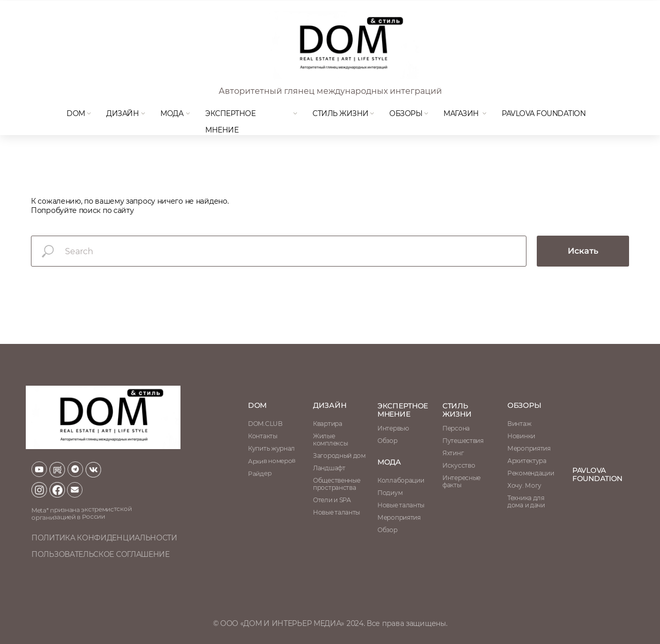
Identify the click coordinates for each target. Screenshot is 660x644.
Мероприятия (529, 448)
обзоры (524, 405)
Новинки (521, 436)
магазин (461, 113)
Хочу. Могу (524, 485)
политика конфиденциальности (104, 538)
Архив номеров (272, 461)
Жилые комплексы (330, 440)
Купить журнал (271, 448)
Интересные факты (461, 481)
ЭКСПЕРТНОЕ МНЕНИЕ (403, 410)
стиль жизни (457, 410)
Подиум (390, 493)
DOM (76, 113)
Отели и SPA (332, 500)
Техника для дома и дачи (526, 501)
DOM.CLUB (265, 424)
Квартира (328, 424)
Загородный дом (339, 456)
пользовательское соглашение (101, 554)
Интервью (393, 428)
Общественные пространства (336, 484)
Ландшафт (329, 468)
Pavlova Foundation (543, 113)
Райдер (260, 473)
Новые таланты (401, 505)
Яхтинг (453, 453)
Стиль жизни (341, 113)
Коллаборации (401, 480)
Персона (456, 428)
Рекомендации (531, 473)
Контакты (263, 436)
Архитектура (527, 461)
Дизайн (122, 113)
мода (172, 113)
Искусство (459, 465)
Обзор (387, 441)
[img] (343, 45)
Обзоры (406, 113)
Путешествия (463, 441)
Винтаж (519, 424)
